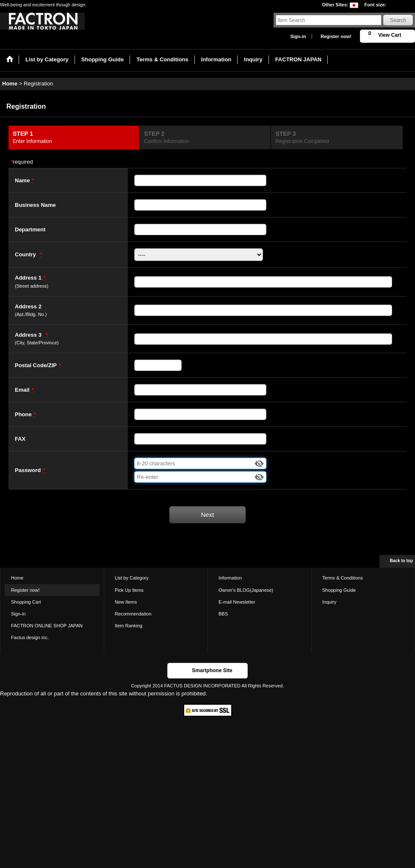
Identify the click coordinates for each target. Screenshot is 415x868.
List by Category (132, 578)
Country (25, 254)
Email (22, 390)
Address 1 (28, 278)
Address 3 (28, 335)
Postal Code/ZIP (36, 365)
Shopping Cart (26, 602)
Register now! (336, 36)
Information (230, 578)
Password (28, 470)
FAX (20, 439)
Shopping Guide (339, 590)
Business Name (35, 205)
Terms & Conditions (343, 578)
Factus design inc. (30, 637)
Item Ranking (129, 626)
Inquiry (329, 602)
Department (30, 229)
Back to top (401, 561)
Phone (23, 414)
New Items (126, 602)
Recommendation (133, 614)
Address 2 (28, 306)
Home (17, 578)
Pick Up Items (129, 590)
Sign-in (298, 36)
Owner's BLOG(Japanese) (246, 590)
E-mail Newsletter (237, 602)
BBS (223, 614)
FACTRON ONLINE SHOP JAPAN (47, 626)
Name (22, 180)
